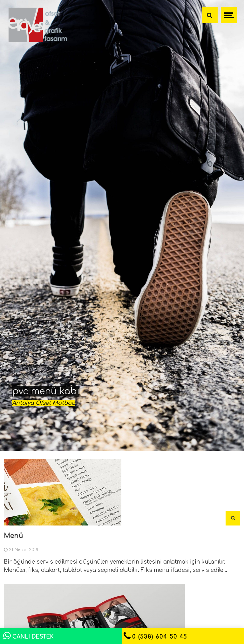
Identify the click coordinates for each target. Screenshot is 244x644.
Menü (13, 536)
